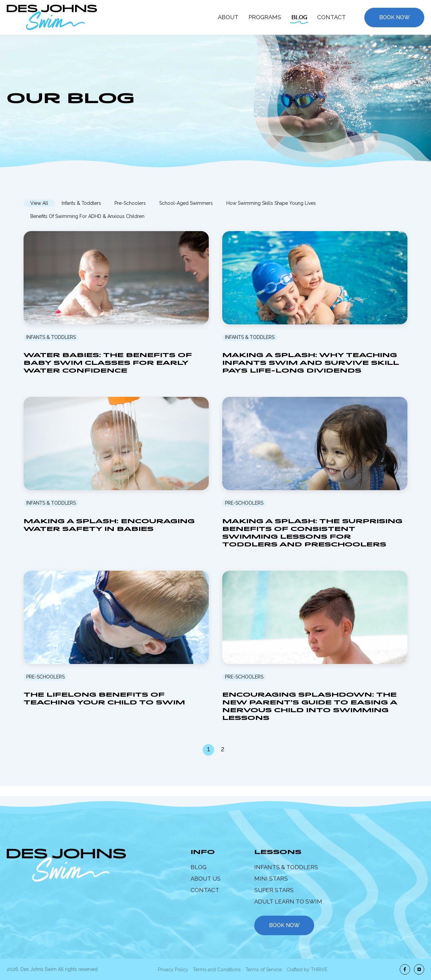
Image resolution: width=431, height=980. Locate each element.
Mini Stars (271, 879)
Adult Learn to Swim (288, 902)
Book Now (394, 17)
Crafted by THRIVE (307, 970)
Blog (299, 17)
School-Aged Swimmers (186, 203)
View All (39, 203)
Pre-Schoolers (130, 203)
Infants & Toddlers (81, 203)
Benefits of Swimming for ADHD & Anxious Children (87, 216)
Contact (331, 17)
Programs (265, 17)
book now (284, 925)
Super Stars (274, 890)
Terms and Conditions (217, 970)
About (228, 17)
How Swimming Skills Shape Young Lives (271, 203)
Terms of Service (264, 970)
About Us (206, 879)
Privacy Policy (173, 970)
